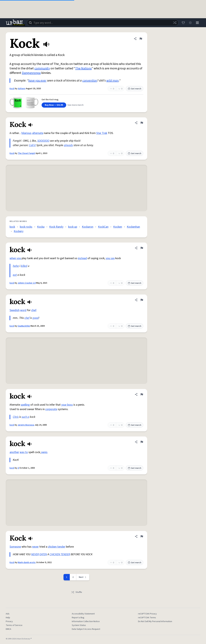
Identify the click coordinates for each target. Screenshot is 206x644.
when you (15, 258)
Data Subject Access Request (86, 629)
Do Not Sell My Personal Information (155, 621)
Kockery (19, 231)
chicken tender (57, 547)
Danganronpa (31, 73)
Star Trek (102, 133)
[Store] (183, 23)
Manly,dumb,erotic (27, 562)
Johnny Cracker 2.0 (27, 283)
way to (24, 452)
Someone (15, 547)
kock (12, 227)
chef (34, 310)
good (36, 318)
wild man (113, 81)
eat (15, 275)
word (23, 310)
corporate (51, 409)
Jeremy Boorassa (26, 425)
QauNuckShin (24, 326)
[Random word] (175, 23)
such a (25, 417)
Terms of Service (14, 625)
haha (16, 266)
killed (24, 266)
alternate (38, 133)
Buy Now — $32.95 (54, 105)
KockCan (103, 227)
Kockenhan (133, 227)
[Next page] (83, 577)
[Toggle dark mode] (190, 23)
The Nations (83, 68)
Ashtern (22, 89)
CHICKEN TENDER (60, 554)
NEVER (35, 554)
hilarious (26, 133)
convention (90, 81)
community (42, 68)
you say (110, 258)
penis (44, 452)
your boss (67, 405)
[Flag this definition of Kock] (141, 39)
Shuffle (77, 592)
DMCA (8, 629)
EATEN (43, 554)
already (68, 145)
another (14, 452)
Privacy (9, 621)
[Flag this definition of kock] (142, 248)
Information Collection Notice (86, 621)
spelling (25, 405)
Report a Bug (78, 618)
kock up (73, 227)
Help (8, 618)
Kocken (118, 227)
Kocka (41, 227)
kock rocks (26, 227)
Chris (16, 417)
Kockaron (88, 227)
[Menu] (197, 23)
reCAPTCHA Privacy (147, 614)
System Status (79, 625)
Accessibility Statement (83, 614)
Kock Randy (56, 227)
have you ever (37, 81)
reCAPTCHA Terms (147, 618)
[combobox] (103, 23)
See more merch (75, 105)
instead (82, 258)
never (35, 547)
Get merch (135, 89)
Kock (12, 89)
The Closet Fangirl (26, 153)
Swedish (15, 310)
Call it (32, 145)
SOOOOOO (43, 141)
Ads (8, 614)
